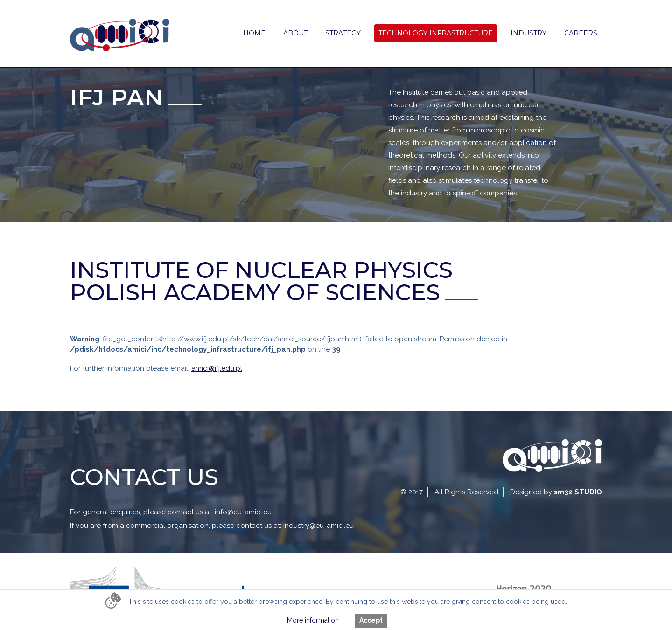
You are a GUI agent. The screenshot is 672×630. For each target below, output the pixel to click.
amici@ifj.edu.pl (217, 368)
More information (313, 620)
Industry (528, 33)
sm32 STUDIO (578, 492)
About (295, 33)
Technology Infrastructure (436, 33)
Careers (581, 33)
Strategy (343, 33)
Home (254, 33)
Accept (371, 620)
